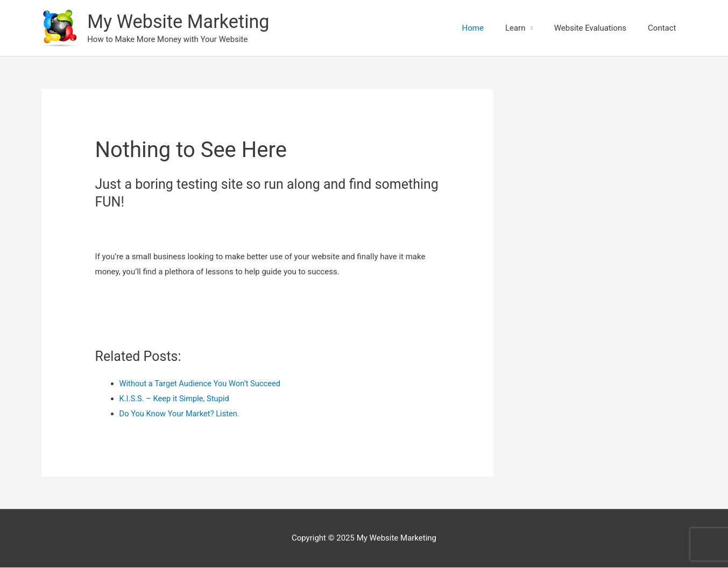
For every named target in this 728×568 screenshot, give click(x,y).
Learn (515, 28)
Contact (662, 28)
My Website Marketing (181, 22)
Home (473, 28)
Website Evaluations (590, 28)
